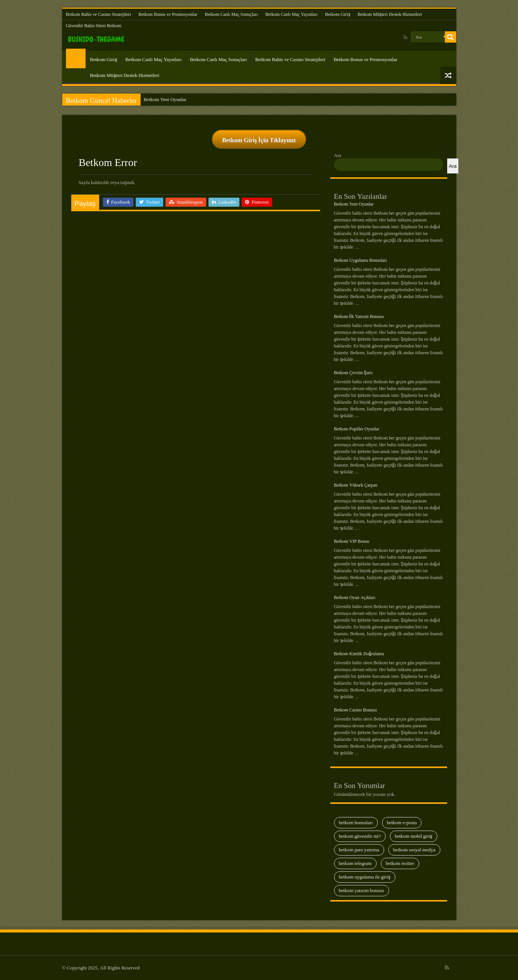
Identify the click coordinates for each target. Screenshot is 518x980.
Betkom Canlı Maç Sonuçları (231, 14)
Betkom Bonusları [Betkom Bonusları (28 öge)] (356, 823)
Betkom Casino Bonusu (356, 710)
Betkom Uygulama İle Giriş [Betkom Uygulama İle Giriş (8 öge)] (365, 877)
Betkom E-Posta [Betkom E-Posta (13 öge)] (402, 823)
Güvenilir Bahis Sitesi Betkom (94, 26)
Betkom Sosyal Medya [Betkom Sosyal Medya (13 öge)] (414, 850)
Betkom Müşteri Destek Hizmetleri (390, 14)
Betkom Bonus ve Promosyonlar (168, 14)
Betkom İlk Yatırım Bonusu (359, 316)
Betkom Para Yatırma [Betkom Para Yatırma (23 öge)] (359, 850)
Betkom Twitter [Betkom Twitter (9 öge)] (400, 863)
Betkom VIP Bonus (352, 541)
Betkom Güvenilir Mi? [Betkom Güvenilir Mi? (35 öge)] (360, 836)
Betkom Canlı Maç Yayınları (291, 14)
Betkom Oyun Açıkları (355, 598)
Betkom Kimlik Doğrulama (359, 654)
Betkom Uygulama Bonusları (361, 260)
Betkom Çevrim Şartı (353, 373)
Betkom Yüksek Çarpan (356, 485)
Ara (338, 155)
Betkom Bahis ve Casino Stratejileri (99, 14)
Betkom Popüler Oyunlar (357, 429)
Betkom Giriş (337, 14)
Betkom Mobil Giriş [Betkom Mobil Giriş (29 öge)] (414, 836)
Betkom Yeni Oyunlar (165, 99)
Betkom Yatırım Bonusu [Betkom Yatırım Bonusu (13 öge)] (362, 890)
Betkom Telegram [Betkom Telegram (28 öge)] (355, 863)
